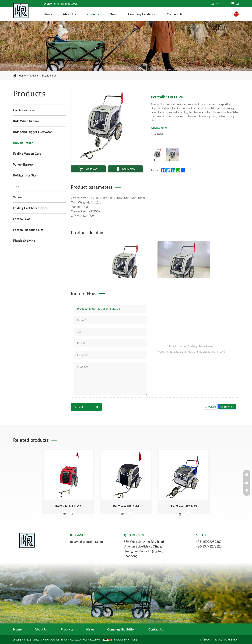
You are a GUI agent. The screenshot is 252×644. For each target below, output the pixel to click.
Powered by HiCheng (125, 640)
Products (34, 76)
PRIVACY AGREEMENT (226, 640)
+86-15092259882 (209, 542)
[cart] (235, 4)
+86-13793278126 (209, 546)
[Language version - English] (236, 14)
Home (22, 76)
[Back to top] (247, 491)
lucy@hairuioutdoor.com (86, 542)
